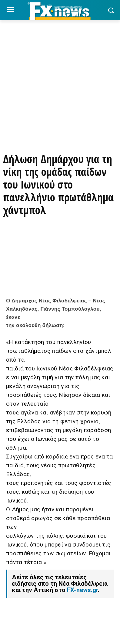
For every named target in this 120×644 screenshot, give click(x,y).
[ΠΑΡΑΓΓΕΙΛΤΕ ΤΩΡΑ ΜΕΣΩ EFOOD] (60, 129)
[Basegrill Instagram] (60, 102)
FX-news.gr (82, 590)
